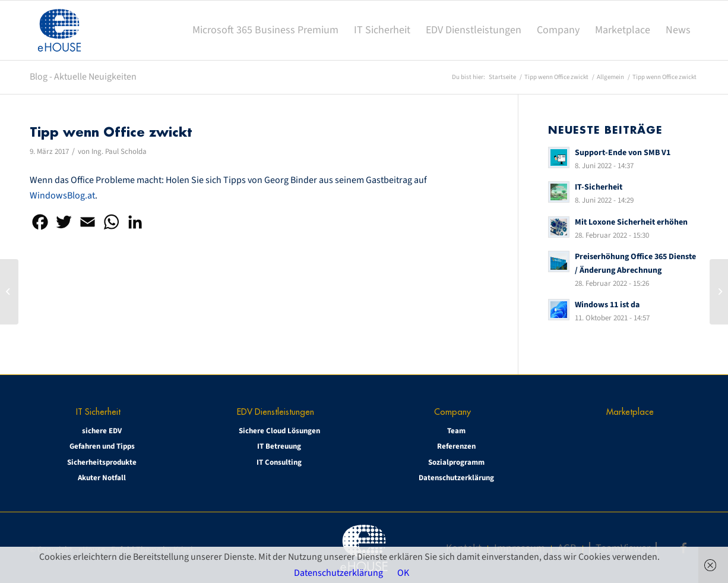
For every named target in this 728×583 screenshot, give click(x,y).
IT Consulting (279, 462)
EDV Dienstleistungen (276, 412)
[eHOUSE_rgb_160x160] (59, 30)
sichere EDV (102, 431)
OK (403, 573)
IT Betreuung (279, 446)
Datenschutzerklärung (456, 478)
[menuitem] (265, 30)
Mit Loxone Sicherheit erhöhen (631, 222)
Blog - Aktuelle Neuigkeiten (83, 77)
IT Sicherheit (98, 412)
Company (452, 412)
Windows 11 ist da (607, 305)
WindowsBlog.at (62, 196)
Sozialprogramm (456, 462)
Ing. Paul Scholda (119, 152)
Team (456, 431)
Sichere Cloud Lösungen (279, 431)
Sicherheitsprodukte (102, 462)
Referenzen (456, 446)
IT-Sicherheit (599, 187)
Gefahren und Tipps (102, 446)
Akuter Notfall (102, 478)
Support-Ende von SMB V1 (623, 152)
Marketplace (630, 412)
